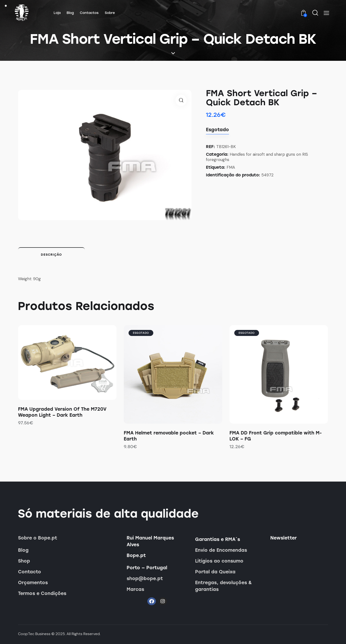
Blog (23, 550)
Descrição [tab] (51, 255)
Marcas (135, 589)
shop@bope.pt (145, 579)
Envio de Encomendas (221, 550)
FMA (231, 167)
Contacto (30, 572)
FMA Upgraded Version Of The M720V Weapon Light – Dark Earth (62, 412)
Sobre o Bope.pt (38, 538)
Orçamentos (33, 583)
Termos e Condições (42, 593)
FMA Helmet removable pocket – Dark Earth (169, 436)
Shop (24, 561)
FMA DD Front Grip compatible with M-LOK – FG (276, 436)
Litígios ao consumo (219, 561)
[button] (326, 13)
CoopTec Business (34, 634)
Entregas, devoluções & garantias (223, 586)
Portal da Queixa (215, 572)
